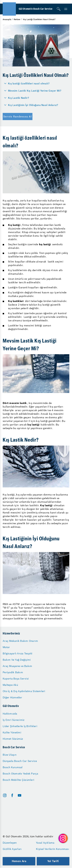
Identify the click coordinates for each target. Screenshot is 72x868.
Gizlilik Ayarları (12, 849)
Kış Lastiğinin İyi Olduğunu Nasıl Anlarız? (33, 105)
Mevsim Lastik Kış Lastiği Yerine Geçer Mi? (35, 91)
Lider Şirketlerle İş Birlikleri (20, 726)
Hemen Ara (19, 861)
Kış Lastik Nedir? (19, 98)
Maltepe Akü (10, 685)
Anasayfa (7, 19)
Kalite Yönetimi (12, 732)
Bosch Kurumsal (13, 767)
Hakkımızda (10, 714)
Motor (6, 647)
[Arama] (59, 9)
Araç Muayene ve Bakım (17, 666)
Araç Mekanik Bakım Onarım (20, 641)
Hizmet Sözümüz (13, 739)
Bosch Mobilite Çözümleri (18, 780)
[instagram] (5, 795)
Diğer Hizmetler (12, 697)
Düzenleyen (10, 843)
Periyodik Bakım (13, 672)
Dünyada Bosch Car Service (20, 761)
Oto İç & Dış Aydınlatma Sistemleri (24, 691)
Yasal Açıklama (45, 843)
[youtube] (20, 795)
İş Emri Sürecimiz (14, 720)
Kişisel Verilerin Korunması (52, 849)
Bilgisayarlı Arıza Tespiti (18, 653)
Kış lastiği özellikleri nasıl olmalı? (29, 83)
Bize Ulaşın (10, 755)
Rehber (17, 19)
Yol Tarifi (53, 861)
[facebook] (12, 795)
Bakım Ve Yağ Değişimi (17, 660)
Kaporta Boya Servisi (16, 679)
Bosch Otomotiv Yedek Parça (20, 774)
